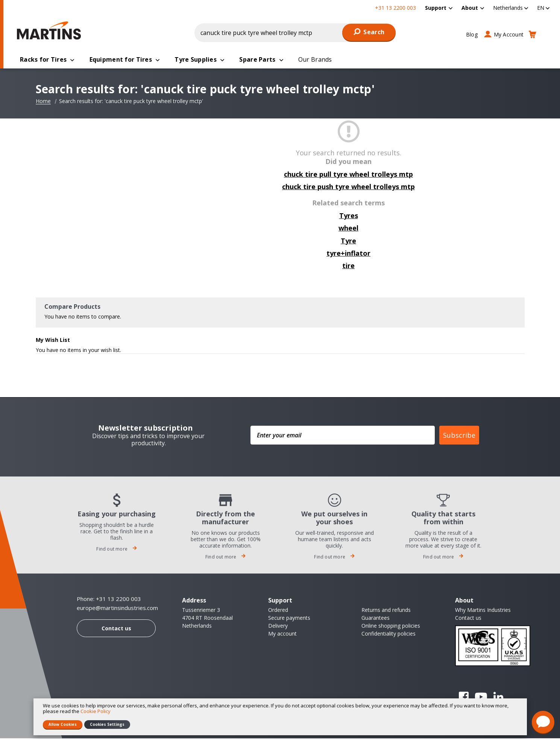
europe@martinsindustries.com (117, 609)
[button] (511, 8)
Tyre (348, 241)
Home (43, 102)
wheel (348, 229)
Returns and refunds (386, 611)
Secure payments (289, 618)
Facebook (464, 698)
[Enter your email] (343, 436)
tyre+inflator (348, 254)
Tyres (349, 216)
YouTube (481, 698)
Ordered (278, 611)
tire (348, 266)
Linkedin (498, 698)
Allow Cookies (63, 724)
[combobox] (295, 33)
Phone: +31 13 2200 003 (109, 599)
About (470, 8)
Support (436, 8)
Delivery (278, 626)
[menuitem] (439, 8)
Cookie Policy (96, 711)
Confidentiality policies (389, 634)
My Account (509, 34)
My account (282, 634)
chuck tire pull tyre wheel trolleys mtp (348, 175)
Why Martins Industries (483, 611)
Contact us (116, 629)
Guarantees (376, 618)
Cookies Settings (107, 724)
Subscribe (459, 436)
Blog (472, 34)
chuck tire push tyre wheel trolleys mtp (348, 187)
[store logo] (51, 30)
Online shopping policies (391, 626)
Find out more (117, 550)
